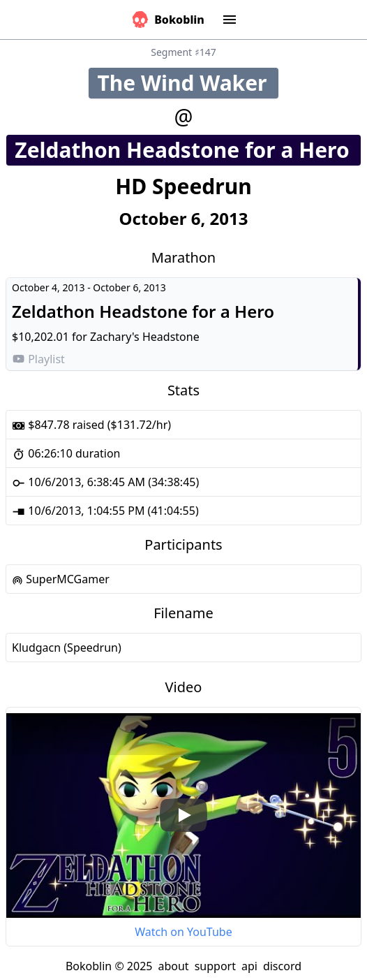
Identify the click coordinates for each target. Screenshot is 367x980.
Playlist (38, 359)
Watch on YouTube (183, 932)
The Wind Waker (187, 83)
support (215, 966)
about (173, 966)
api (249, 966)
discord (282, 966)
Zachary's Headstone (145, 337)
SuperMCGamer (61, 579)
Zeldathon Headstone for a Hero (187, 150)
